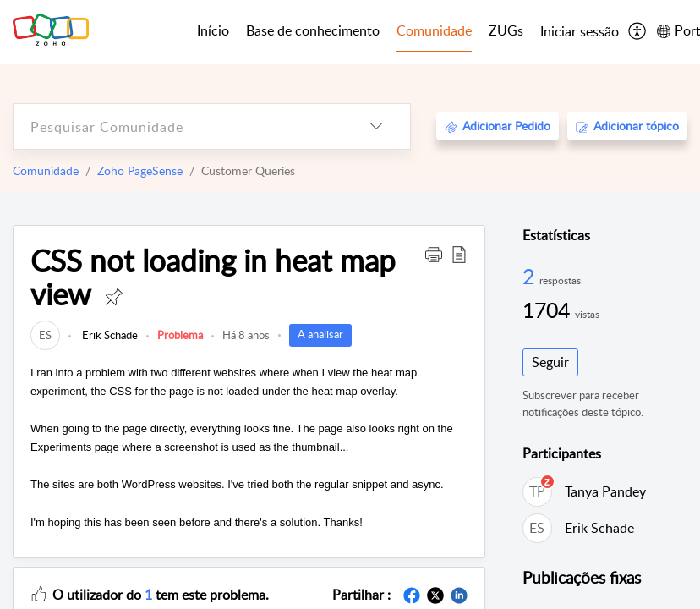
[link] (45, 335)
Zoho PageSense (140, 170)
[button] (434, 254)
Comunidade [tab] (434, 30)
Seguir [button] (550, 362)
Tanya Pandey (605, 491)
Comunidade (46, 170)
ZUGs (506, 30)
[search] (178, 126)
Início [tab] (213, 30)
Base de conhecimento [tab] (313, 30)
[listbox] (376, 126)
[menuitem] (580, 32)
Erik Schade (109, 335)
